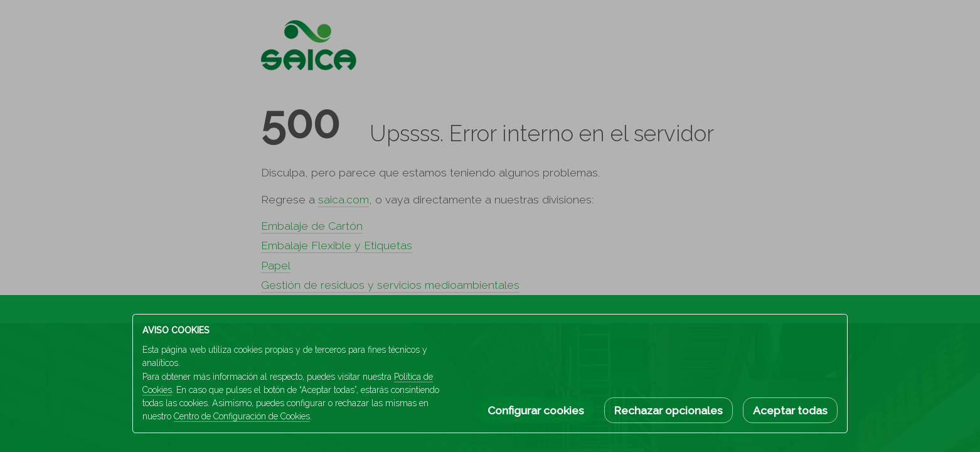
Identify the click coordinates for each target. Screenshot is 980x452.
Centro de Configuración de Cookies (242, 416)
